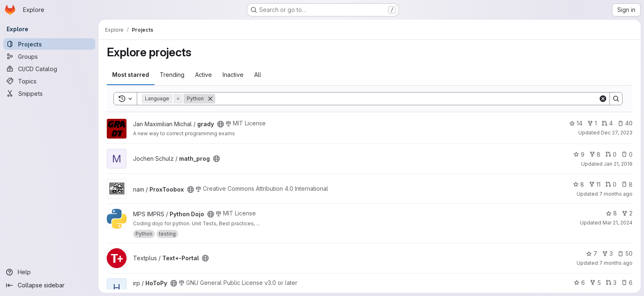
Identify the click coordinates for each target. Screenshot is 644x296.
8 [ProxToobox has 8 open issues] (627, 184)
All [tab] (258, 75)
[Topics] (49, 81)
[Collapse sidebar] (49, 285)
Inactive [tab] (233, 75)
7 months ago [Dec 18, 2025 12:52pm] (616, 194)
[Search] (407, 99)
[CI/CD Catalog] (49, 69)
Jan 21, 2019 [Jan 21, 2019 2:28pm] (618, 164)
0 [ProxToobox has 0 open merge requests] (611, 184)
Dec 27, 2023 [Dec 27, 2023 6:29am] (617, 133)
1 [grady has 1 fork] (592, 123)
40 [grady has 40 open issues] (625, 123)
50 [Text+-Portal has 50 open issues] (625, 253)
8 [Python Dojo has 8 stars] (611, 213)
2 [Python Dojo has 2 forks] (627, 213)
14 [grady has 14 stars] (576, 123)
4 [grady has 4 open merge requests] (607, 123)
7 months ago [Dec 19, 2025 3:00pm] (616, 263)
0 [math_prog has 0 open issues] (627, 154)
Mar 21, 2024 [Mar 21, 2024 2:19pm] (618, 223)
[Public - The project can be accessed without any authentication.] (221, 124)
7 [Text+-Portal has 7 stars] (592, 253)
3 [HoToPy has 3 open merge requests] (611, 283)
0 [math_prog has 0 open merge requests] (611, 154)
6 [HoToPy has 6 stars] (579, 283)
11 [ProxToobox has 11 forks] (595, 184)
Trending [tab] (172, 75)
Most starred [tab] (131, 75)
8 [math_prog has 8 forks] (595, 154)
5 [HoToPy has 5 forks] (595, 283)
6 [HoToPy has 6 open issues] (627, 283)
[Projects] (49, 44)
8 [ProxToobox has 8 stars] (578, 184)
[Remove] (210, 99)
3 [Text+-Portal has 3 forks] (607, 253)
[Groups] (49, 56)
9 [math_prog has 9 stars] (579, 154)
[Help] (49, 272)
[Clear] (603, 99)
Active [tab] (204, 75)
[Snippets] (49, 93)
